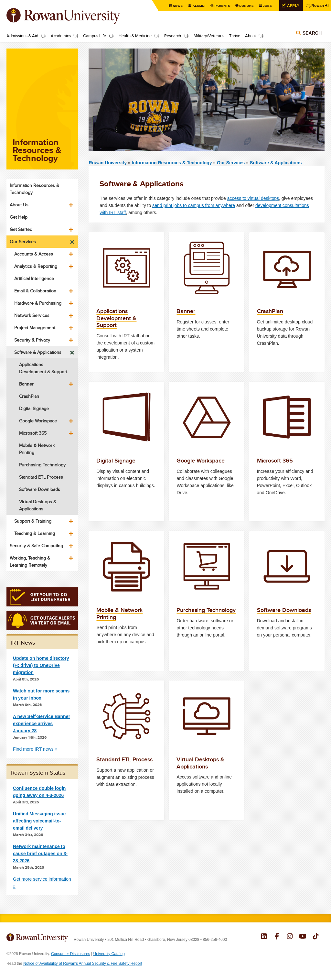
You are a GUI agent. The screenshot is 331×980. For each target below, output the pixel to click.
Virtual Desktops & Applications (38, 505)
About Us (19, 205)
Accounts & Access (34, 254)
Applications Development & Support (43, 368)
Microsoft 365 (33, 433)
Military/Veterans (209, 36)
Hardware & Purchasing (38, 303)
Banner (26, 384)
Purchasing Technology (42, 465)
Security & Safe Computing (36, 546)
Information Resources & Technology (173, 163)
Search (312, 33)
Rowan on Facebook (277, 937)
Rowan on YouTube (303, 937)
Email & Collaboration (35, 291)
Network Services (32, 315)
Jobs (267, 6)
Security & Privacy (32, 340)
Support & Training (33, 521)
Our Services (231, 163)
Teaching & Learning (35, 533)
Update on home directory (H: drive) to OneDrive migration (41, 665)
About (251, 36)
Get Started (21, 229)
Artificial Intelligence (34, 278)
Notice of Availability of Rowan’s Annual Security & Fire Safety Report (83, 964)
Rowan (315, 5)
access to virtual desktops (253, 198)
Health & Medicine (135, 36)
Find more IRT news (33, 749)
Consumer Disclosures (71, 954)
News (177, 6)
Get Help (19, 217)
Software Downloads (40, 489)
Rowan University (73, 16)
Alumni (198, 6)
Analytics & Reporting (36, 266)
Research (173, 36)
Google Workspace (38, 421)
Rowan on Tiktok (316, 937)
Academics (61, 36)
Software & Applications (276, 163)
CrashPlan (29, 396)
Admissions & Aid (22, 36)
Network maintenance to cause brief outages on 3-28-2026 (40, 854)
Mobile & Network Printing (37, 449)
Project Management (35, 328)
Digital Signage (34, 408)
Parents (222, 6)
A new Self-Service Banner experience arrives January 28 (42, 724)
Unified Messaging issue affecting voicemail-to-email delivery (39, 821)
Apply (293, 5)
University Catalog (109, 954)
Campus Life (95, 36)
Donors (246, 6)
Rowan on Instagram (290, 937)
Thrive (235, 36)
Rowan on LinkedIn (264, 937)
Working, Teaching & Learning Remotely (30, 561)
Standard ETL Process (41, 477)
